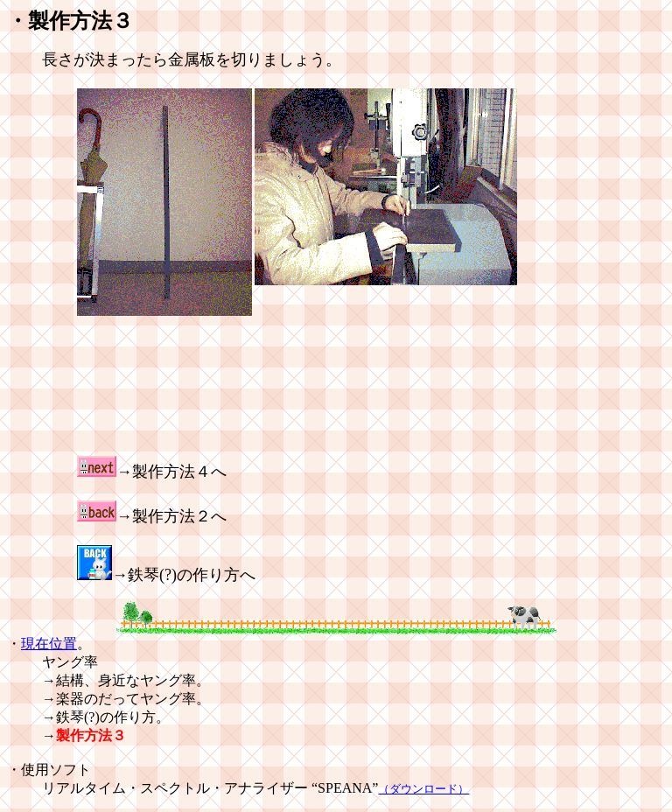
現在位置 (49, 644)
